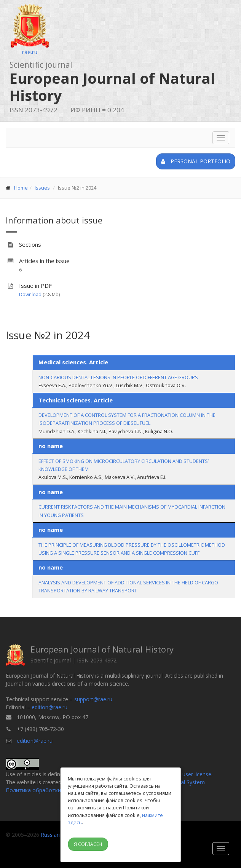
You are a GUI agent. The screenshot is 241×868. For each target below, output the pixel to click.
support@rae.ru (93, 699)
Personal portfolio (196, 161)
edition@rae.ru (49, 707)
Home (21, 188)
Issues (42, 188)
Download (30, 294)
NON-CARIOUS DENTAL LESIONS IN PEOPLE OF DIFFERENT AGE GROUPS (118, 377)
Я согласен (88, 844)
